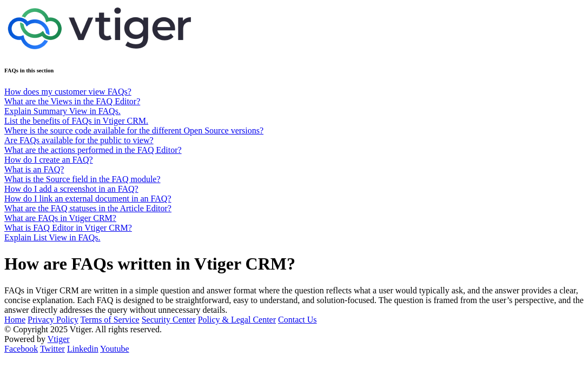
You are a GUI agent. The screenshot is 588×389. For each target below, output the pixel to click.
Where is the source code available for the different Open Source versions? (134, 130)
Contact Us (298, 320)
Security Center (169, 320)
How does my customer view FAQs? (68, 92)
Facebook (21, 349)
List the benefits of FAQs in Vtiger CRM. (76, 121)
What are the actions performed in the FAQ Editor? (93, 150)
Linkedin (83, 349)
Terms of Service (110, 320)
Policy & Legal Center (237, 320)
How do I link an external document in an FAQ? (88, 199)
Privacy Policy (53, 320)
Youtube (115, 349)
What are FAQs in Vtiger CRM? (60, 218)
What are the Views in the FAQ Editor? (72, 101)
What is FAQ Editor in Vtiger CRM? (68, 228)
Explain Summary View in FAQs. (62, 111)
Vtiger (59, 339)
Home (15, 320)
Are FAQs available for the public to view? (79, 140)
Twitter (52, 349)
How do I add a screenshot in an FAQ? (71, 189)
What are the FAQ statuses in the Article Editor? (88, 208)
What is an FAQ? (34, 169)
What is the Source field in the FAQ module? (82, 179)
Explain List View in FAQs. (52, 237)
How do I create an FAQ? (49, 160)
